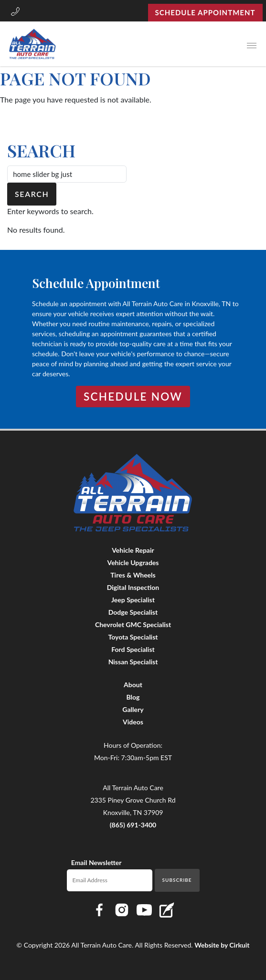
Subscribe (177, 880)
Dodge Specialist (133, 612)
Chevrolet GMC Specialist (133, 624)
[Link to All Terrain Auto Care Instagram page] (122, 910)
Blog (133, 697)
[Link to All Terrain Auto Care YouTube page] (144, 910)
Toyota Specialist (133, 637)
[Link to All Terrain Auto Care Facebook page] (99, 910)
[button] (15, 12)
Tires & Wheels (133, 575)
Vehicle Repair (133, 550)
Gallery (133, 709)
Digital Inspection (133, 587)
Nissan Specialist (133, 662)
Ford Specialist (133, 649)
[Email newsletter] (110, 880)
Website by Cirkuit (222, 945)
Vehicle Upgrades (133, 562)
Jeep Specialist (133, 600)
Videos (133, 722)
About (133, 685)
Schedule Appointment (205, 12)
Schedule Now (133, 397)
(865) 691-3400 (133, 825)
